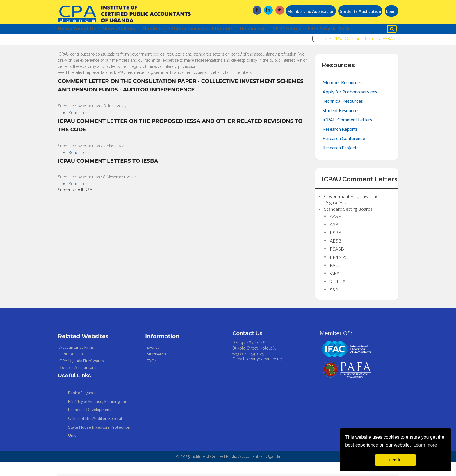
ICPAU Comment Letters (355, 53)
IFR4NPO (339, 271)
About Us (92, 30)
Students (250, 30)
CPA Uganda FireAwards (82, 375)
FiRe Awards (363, 30)
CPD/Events (325, 30)
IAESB (335, 255)
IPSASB (336, 263)
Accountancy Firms (77, 361)
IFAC (333, 279)
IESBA (387, 53)
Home (65, 30)
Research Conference (344, 152)
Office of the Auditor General (95, 432)
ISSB (333, 304)
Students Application (360, 11)
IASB (333, 239)
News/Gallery (132, 30)
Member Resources (342, 97)
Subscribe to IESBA (75, 204)
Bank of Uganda (82, 407)
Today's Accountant (78, 382)
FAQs (67, 42)
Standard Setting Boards (348, 223)
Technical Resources (343, 115)
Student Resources (341, 124)
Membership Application (311, 11)
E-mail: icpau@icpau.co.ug (257, 373)
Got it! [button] (396, 460)
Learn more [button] (425, 445)
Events (153, 361)
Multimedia (157, 368)
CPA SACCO (71, 368)
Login (391, 11)
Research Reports (340, 143)
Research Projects (341, 162)
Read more (79, 126)
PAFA (334, 287)
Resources (286, 30)
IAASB (335, 230)
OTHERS (337, 296)
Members (171, 30)
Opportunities (211, 30)
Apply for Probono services (350, 106)
